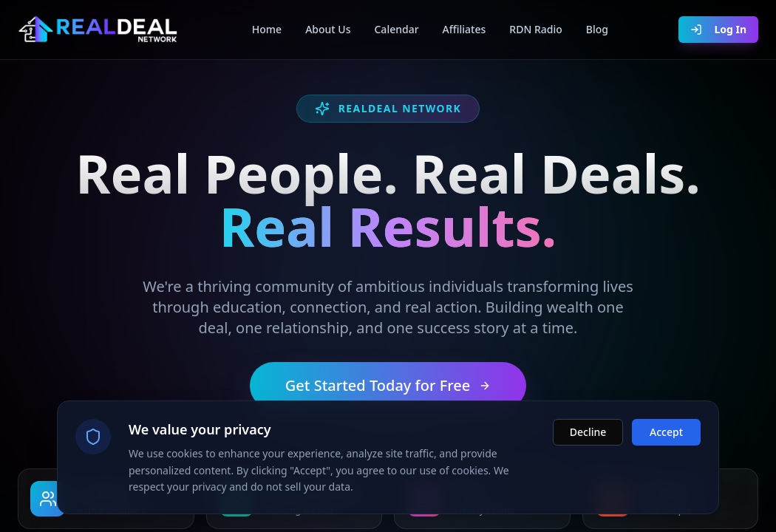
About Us (328, 29)
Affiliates (464, 29)
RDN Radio (535, 29)
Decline (588, 433)
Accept (666, 433)
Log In (718, 29)
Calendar (396, 29)
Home (267, 29)
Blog (597, 29)
